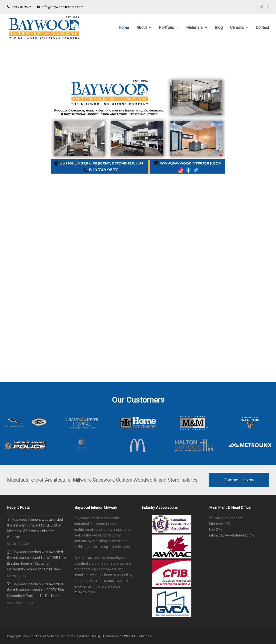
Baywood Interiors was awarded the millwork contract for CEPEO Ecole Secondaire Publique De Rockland (37, 590)
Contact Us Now (239, 480)
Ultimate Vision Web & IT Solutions (126, 636)
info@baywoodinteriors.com (63, 7)
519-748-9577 (21, 7)
